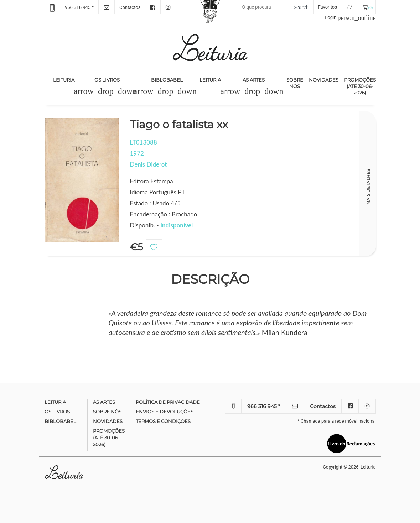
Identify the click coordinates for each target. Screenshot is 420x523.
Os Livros (107, 80)
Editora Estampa (152, 181)
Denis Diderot (149, 164)
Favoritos (338, 7)
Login (350, 17)
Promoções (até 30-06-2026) (360, 86)
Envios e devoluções (165, 412)
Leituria (65, 79)
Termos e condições (163, 421)
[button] (105, 91)
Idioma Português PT (158, 192)
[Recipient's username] (272, 7)
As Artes (254, 80)
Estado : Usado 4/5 (155, 203)
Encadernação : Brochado (164, 214)
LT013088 (144, 142)
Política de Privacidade (168, 402)
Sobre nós (295, 83)
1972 (137, 153)
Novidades (324, 80)
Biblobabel (167, 80)
